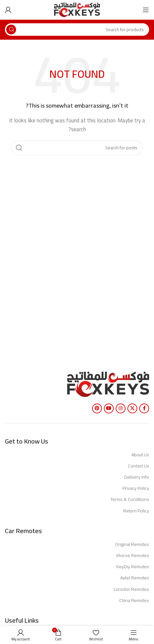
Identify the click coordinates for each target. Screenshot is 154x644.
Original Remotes (132, 544)
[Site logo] (77, 9)
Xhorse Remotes (133, 555)
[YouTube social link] (109, 408)
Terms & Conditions (130, 499)
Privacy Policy (136, 488)
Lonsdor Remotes (131, 589)
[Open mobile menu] (146, 10)
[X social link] (132, 408)
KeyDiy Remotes (133, 567)
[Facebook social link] (144, 408)
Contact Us (139, 466)
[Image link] (108, 384)
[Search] (77, 30)
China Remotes (134, 600)
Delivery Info (137, 477)
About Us (140, 455)
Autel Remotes (135, 578)
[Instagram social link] (121, 408)
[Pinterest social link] (97, 408)
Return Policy (136, 511)
